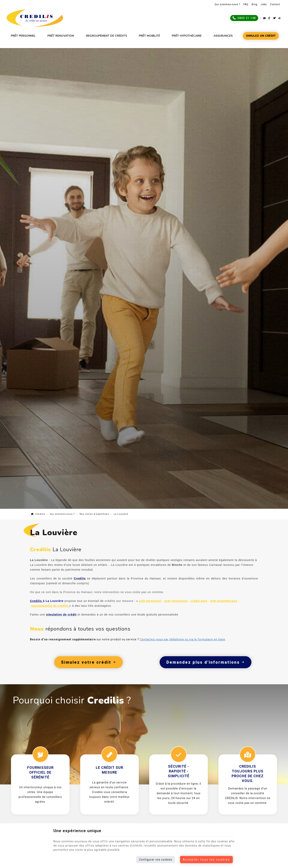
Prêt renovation (61, 36)
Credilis (38, 534)
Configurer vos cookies (156, 860)
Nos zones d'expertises (94, 534)
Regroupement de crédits (106, 36)
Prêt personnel (23, 36)
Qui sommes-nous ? (227, 4)
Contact (275, 4)
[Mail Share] (266, 18)
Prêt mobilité (149, 36)
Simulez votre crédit (88, 682)
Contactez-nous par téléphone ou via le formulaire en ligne (182, 659)
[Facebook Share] (271, 18)
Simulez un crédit (261, 36)
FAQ (246, 4)
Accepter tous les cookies (206, 860)
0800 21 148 (244, 18)
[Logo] (35, 18)
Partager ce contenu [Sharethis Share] (281, 18)
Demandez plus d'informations (205, 682)
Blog (254, 4)
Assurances (223, 36)
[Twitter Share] (276, 18)
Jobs (264, 4)
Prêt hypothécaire (187, 36)
